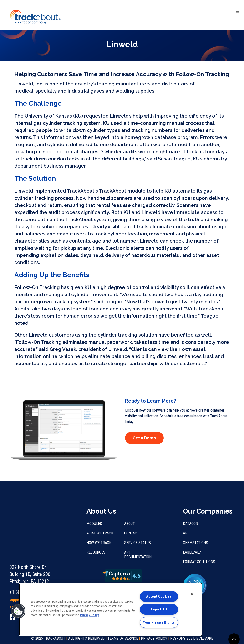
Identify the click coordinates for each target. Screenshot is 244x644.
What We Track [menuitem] (100, 533)
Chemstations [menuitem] (196, 543)
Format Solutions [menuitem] (199, 562)
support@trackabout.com (29, 558)
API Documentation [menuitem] (138, 555)
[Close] (192, 594)
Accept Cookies (159, 597)
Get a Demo (144, 438)
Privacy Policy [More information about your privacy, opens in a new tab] (89, 615)
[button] (18, 611)
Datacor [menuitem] (190, 524)
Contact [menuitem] (132, 533)
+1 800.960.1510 (25, 550)
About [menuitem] (130, 524)
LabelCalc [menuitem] (192, 552)
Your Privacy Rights (159, 622)
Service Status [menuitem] (137, 543)
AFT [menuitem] (186, 533)
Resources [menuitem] (96, 552)
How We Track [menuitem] (99, 543)
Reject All (159, 609)
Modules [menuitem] (94, 524)
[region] (111, 609)
